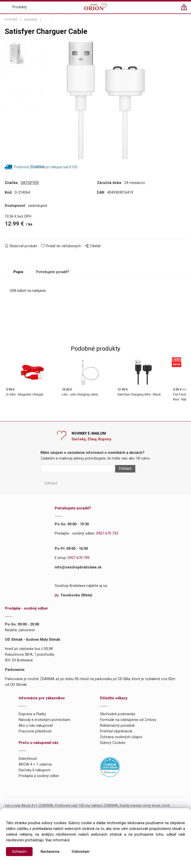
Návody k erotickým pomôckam (45, 720)
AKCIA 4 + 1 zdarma (35, 764)
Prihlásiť (125, 469)
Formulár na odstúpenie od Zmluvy (128, 720)
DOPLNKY (11, 19)
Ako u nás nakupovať (36, 726)
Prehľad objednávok (116, 731)
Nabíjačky (31, 19)
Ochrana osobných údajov (121, 737)
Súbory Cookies (113, 743)
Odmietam (81, 852)
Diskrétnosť (28, 759)
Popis (18, 272)
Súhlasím (19, 852)
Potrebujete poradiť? (53, 272)
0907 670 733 (107, 533)
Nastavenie (50, 852)
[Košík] (186, 9)
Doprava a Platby (32, 714)
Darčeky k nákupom (35, 770)
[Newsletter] (78, 469)
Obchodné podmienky (118, 714)
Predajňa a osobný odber (39, 776)
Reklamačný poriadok (117, 726)
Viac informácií (57, 840)
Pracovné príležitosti (35, 731)
